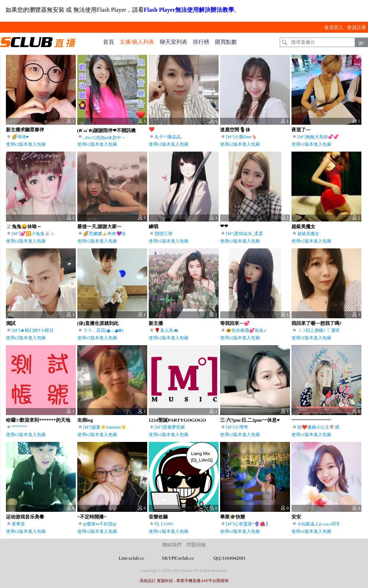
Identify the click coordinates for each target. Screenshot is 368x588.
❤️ (152, 129)
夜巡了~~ (301, 130)
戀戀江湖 (163, 234)
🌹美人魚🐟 (167, 330)
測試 (11, 323)
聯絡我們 (172, 545)
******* (20, 427)
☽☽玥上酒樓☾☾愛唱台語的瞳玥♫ (331, 330)
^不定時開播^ (92, 517)
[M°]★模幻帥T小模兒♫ (35, 330)
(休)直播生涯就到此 (98, 323)
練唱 (153, 226)
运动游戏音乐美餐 (25, 517)
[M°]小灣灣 (237, 427)
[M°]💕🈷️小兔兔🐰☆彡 (35, 234)
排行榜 (201, 42)
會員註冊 (357, 27)
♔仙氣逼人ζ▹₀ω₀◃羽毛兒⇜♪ (324, 524)
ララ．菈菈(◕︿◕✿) (103, 330)
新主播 (156, 323)
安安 (296, 517)
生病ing (85, 420)
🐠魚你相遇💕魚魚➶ (247, 330)
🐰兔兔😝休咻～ (24, 226)
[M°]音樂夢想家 (170, 427)
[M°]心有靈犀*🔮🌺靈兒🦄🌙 (256, 524)
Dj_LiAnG (164, 524)
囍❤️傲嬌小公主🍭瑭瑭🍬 (323, 427)
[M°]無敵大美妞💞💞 (318, 137)
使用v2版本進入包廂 (26, 144)
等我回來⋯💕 (235, 323)
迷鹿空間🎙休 (235, 130)
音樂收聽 (158, 517)
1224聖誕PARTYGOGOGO (177, 420)
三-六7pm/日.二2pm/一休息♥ (250, 420)
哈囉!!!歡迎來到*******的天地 (38, 420)
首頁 (109, 42)
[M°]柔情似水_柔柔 (245, 234)
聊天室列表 (174, 42)
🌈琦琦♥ (20, 137)
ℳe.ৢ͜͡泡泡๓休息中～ (104, 138)
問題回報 (196, 545)
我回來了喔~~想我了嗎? (317, 323)
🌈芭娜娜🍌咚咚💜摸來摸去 (111, 234)
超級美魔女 (303, 226)
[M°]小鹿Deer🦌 (242, 137)
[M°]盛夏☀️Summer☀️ (105, 427)
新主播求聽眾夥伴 (25, 130)
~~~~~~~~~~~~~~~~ (311, 420)
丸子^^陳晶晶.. (169, 137)
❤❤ (224, 226)
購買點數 (226, 42)
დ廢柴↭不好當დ (100, 524)
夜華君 (18, 524)
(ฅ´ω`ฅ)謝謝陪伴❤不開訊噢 (107, 130)
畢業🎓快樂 (233, 517)
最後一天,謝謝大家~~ (100, 226)
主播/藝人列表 (137, 42)
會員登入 (334, 27)
